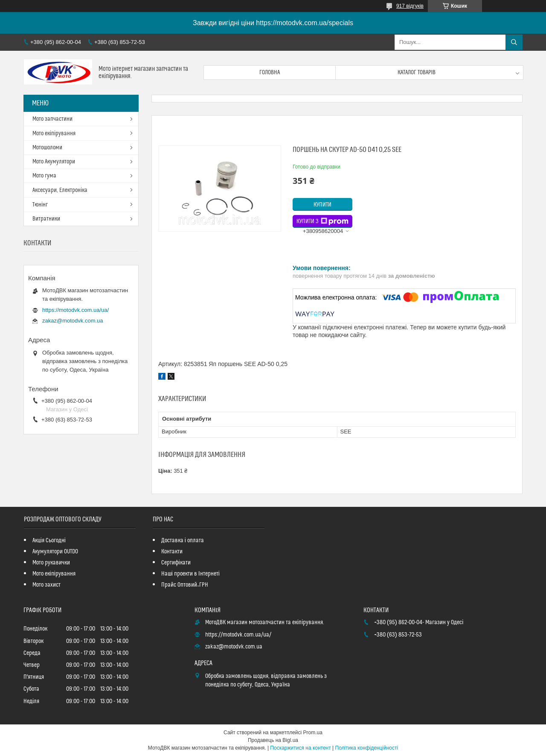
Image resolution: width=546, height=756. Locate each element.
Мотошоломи (47, 148)
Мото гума (44, 176)
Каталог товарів (417, 73)
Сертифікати (176, 563)
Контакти (172, 552)
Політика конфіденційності (367, 748)
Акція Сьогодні (49, 541)
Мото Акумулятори (54, 162)
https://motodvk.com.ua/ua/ (76, 310)
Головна (270, 73)
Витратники (46, 219)
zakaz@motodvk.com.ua (73, 321)
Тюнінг (40, 205)
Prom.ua (313, 733)
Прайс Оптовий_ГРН (185, 585)
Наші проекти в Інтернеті (190, 574)
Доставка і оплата (183, 541)
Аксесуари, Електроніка (60, 190)
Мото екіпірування (54, 134)
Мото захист (46, 585)
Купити (322, 205)
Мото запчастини (52, 119)
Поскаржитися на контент (300, 748)
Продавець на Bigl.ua (273, 740)
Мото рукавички (51, 563)
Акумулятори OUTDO (55, 552)
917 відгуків (410, 6)
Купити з (322, 221)
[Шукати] (514, 42)
